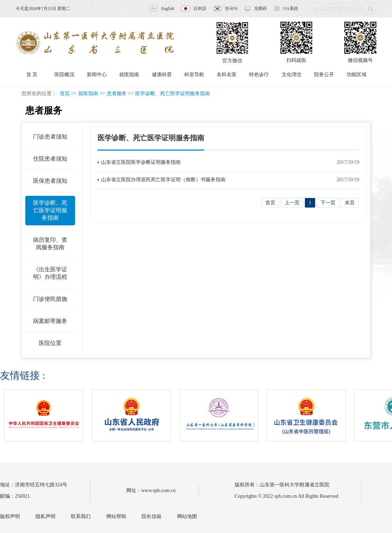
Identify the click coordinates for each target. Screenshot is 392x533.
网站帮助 (116, 516)
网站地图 (187, 516)
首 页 (32, 75)
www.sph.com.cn (158, 490)
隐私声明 (46, 516)
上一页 (292, 203)
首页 (65, 93)
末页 (350, 203)
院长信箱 (152, 516)
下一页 (328, 203)
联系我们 (81, 516)
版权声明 (10, 516)
